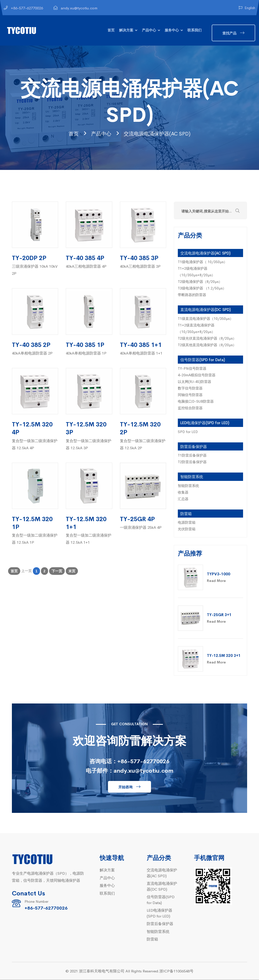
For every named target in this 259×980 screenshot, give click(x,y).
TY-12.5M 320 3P (86, 428)
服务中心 (172, 30)
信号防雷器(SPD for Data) (203, 360)
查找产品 (229, 33)
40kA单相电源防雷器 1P (86, 353)
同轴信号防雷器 (190, 395)
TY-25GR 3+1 (219, 615)
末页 (72, 572)
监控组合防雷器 (190, 408)
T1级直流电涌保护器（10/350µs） (206, 319)
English (247, 8)
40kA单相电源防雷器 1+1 (141, 353)
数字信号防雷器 (190, 388)
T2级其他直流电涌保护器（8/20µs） (207, 345)
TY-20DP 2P (29, 258)
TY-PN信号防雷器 (192, 369)
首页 (111, 30)
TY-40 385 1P (85, 345)
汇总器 (183, 499)
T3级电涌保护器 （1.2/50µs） (202, 288)
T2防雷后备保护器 (192, 462)
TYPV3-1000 (219, 574)
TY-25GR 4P (137, 519)
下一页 (57, 572)
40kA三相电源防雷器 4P (86, 267)
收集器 (183, 493)
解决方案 (126, 30)
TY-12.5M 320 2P (140, 428)
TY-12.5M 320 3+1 (224, 656)
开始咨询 (125, 787)
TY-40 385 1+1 (141, 345)
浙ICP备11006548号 (176, 971)
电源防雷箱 (187, 523)
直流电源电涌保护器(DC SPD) (206, 310)
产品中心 (149, 30)
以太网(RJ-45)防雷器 (195, 382)
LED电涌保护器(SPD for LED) (205, 423)
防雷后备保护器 (194, 447)
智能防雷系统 (192, 477)
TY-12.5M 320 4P (32, 428)
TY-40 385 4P (85, 258)
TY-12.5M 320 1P (32, 523)
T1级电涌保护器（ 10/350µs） (202, 262)
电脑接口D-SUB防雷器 (196, 402)
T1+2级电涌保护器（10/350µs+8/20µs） (196, 272)
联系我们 (195, 30)
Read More (216, 581)
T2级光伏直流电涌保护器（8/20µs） (207, 339)
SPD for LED (188, 432)
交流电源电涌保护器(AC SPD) (160, 133)
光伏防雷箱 (187, 529)
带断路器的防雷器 (192, 295)
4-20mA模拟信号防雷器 (197, 375)
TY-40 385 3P (139, 258)
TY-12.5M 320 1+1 (86, 523)
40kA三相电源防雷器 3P (140, 267)
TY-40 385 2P (31, 345)
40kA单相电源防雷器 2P (32, 353)
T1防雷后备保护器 (192, 456)
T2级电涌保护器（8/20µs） (200, 282)
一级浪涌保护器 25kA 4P (141, 528)
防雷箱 (186, 514)
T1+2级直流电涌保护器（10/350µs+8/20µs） (196, 329)
